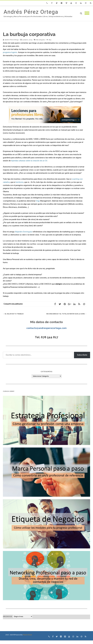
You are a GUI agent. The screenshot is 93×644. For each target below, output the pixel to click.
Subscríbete (82, 359)
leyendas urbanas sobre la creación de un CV (29, 161)
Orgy (38, 201)
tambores (20, 182)
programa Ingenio (10, 52)
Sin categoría (40, 40)
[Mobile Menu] (87, 13)
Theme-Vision (27, 638)
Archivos (8, 620)
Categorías (46, 375)
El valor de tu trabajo (14, 314)
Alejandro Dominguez (24, 232)
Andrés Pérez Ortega (31, 12)
